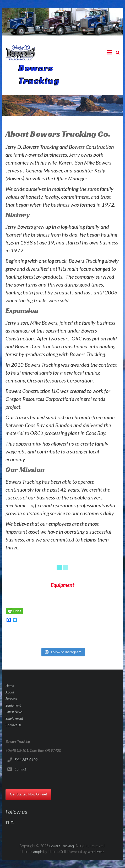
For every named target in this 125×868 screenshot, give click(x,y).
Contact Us (13, 725)
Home (10, 686)
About (10, 692)
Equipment (13, 705)
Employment (14, 718)
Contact (20, 769)
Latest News (14, 712)
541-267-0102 (26, 760)
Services (11, 699)
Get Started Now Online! (28, 794)
